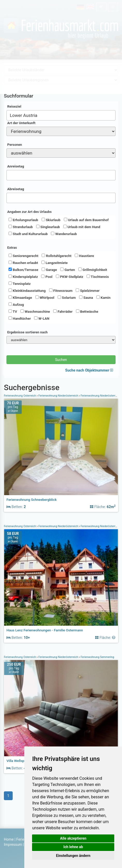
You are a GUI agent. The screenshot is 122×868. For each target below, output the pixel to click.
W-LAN (42, 318)
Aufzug (16, 304)
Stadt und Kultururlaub (28, 234)
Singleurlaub (48, 227)
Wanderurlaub (64, 234)
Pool (47, 277)
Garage (49, 270)
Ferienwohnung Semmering (97, 657)
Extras (12, 248)
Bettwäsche (87, 311)
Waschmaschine (35, 311)
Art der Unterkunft (21, 123)
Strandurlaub (21, 227)
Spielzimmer (88, 291)
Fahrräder (63, 311)
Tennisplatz (20, 284)
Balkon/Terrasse (23, 270)
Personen (15, 145)
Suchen (61, 360)
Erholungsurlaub (23, 220)
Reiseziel (14, 106)
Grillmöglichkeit (93, 270)
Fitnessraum (61, 291)
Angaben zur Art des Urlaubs (29, 212)
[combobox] (61, 115)
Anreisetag (16, 166)
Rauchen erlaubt (23, 263)
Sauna (86, 298)
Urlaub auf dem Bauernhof (86, 220)
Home (9, 839)
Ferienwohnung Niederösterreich (58, 396)
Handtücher (20, 318)
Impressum (13, 845)
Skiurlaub (51, 220)
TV (13, 311)
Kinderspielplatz (23, 277)
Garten (68, 270)
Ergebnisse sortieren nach (27, 332)
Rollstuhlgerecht (56, 256)
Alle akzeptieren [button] (73, 838)
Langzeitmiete (55, 263)
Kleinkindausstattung (27, 291)
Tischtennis (98, 277)
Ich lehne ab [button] (73, 847)
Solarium (67, 298)
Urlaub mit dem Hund (82, 227)
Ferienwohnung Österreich (20, 396)
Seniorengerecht (23, 256)
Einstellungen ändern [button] (73, 856)
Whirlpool (45, 298)
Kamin (103, 298)
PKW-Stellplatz (70, 277)
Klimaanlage (20, 298)
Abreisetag (16, 189)
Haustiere (84, 256)
